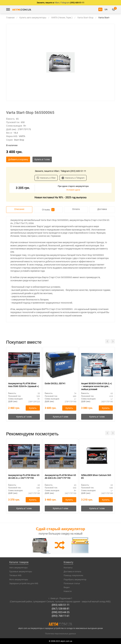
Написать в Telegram (73, 178)
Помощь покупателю (73, 575)
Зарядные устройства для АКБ (24, 583)
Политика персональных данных (60, 633)
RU (100, 9)
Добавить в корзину (18, 159)
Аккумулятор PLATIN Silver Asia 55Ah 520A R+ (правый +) (24, 385)
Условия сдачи (73, 190)
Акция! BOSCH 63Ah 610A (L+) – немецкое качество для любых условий (97, 386)
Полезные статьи (72, 583)
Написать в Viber (46, 178)
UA (106, 9)
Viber (57, 3)
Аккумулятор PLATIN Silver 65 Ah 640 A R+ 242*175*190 (60, 477)
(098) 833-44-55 (61, 612)
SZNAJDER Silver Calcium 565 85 (96, 477)
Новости (68, 591)
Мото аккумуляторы (19, 579)
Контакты (68, 567)
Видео (67, 587)
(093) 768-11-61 (61, 616)
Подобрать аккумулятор (75, 579)
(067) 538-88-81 (61, 609)
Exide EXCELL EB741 (55, 383)
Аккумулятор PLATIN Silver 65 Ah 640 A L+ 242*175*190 (24, 477)
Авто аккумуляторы (18, 567)
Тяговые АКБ (15, 575)
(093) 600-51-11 (61, 605)
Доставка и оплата (72, 571)
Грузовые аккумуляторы (21, 571)
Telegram (65, 3)
